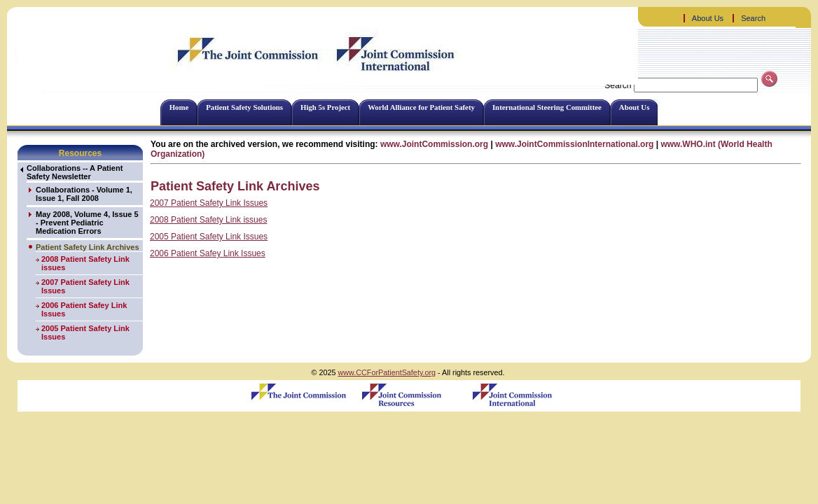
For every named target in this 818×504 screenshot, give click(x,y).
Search (753, 18)
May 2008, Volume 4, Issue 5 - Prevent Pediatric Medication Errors (87, 223)
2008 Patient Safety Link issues (208, 220)
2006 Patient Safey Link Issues (208, 253)
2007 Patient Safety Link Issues (209, 203)
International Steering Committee (547, 107)
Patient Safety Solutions (244, 107)
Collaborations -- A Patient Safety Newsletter (75, 172)
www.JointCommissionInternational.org (574, 144)
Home (179, 107)
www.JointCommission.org (434, 144)
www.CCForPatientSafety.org (387, 372)
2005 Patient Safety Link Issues (209, 237)
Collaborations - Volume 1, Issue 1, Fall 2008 (84, 194)
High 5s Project (325, 107)
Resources (80, 153)
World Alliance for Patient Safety (421, 107)
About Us (708, 18)
